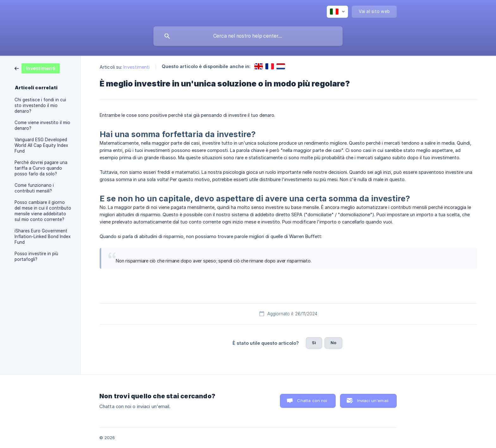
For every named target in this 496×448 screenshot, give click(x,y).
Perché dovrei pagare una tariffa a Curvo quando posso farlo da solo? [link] (41, 168)
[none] (337, 12)
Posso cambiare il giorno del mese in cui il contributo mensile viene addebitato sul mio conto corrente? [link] (43, 211)
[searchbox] (248, 36)
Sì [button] (314, 343)
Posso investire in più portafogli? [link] (36, 256)
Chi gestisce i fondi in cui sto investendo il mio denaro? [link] (40, 105)
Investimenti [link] (136, 67)
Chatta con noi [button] (312, 401)
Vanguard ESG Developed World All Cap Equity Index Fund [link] (41, 145)
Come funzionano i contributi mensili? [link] (34, 188)
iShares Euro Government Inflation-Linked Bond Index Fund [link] (43, 237)
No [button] (333, 343)
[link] (37, 68)
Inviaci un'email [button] (373, 401)
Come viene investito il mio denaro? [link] (42, 125)
